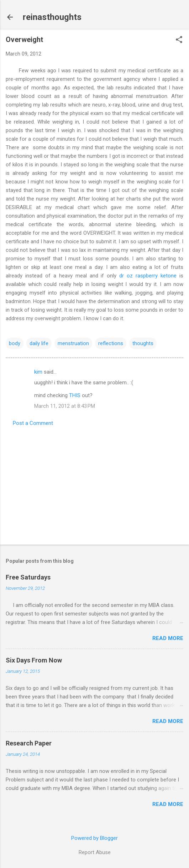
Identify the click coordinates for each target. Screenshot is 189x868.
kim (38, 372)
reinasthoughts (52, 17)
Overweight (24, 40)
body (15, 343)
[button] (179, 40)
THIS (75, 395)
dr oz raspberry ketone (148, 276)
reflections (111, 343)
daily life (39, 343)
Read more (168, 638)
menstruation (73, 343)
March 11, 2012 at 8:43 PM (65, 406)
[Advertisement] (94, 483)
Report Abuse (95, 852)
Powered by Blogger (94, 838)
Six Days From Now (34, 660)
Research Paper (29, 743)
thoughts (143, 343)
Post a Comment (33, 423)
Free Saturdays (28, 577)
